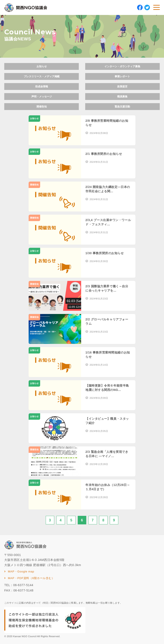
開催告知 (42, 107)
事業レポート (122, 76)
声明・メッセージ (42, 97)
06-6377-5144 (23, 585)
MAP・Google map (21, 571)
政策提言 (122, 87)
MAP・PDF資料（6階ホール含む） (31, 578)
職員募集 (122, 97)
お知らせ (42, 66)
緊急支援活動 (122, 107)
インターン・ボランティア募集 (122, 66)
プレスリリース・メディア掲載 (42, 76)
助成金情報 (42, 87)
